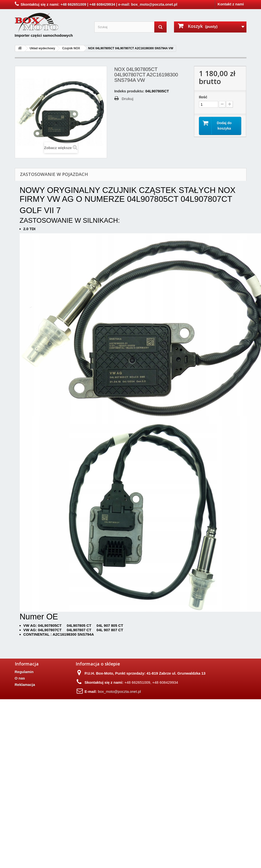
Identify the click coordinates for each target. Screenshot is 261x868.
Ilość (203, 97)
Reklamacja (25, 685)
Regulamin (24, 672)
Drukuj (128, 99)
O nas (20, 678)
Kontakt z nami (231, 4)
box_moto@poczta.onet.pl (119, 691)
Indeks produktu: (129, 91)
